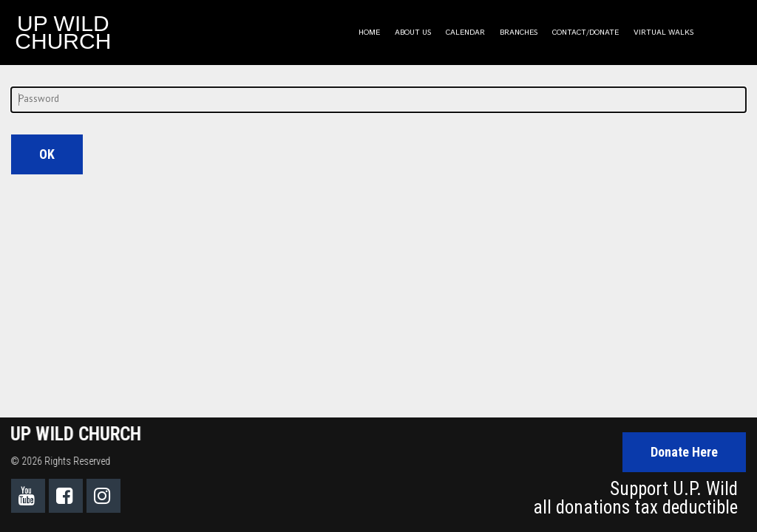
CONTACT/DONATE (585, 33)
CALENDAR (465, 33)
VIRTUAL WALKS (663, 33)
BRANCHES (519, 33)
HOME (369, 33)
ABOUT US (413, 33)
